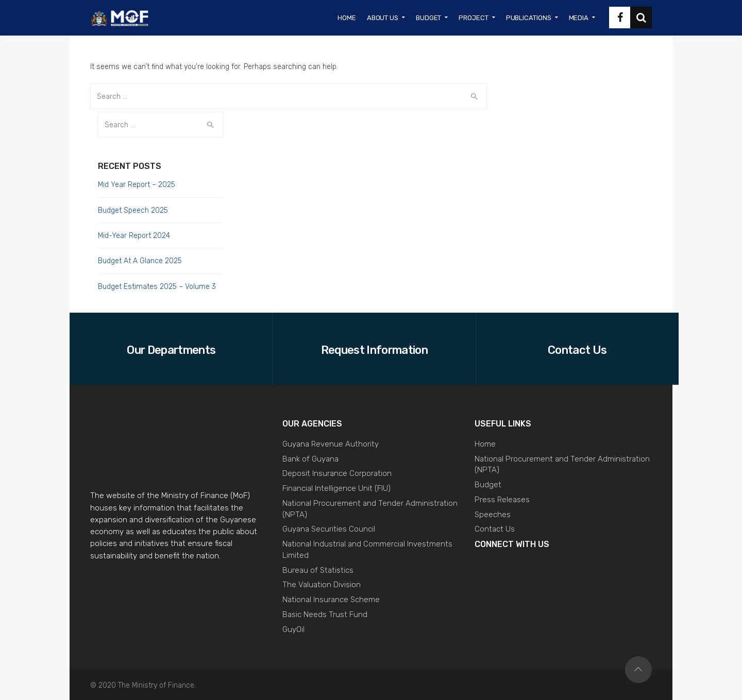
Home (485, 444)
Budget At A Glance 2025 (140, 261)
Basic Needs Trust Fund (325, 614)
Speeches (493, 515)
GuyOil (293, 629)
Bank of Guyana (310, 459)
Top (638, 670)
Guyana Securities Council (329, 529)
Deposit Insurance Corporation (337, 473)
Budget (488, 485)
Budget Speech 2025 (133, 210)
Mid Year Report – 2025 (137, 185)
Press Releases (502, 500)
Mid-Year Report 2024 (134, 236)
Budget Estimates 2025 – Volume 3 (157, 287)
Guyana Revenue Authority (331, 444)
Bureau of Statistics (318, 570)
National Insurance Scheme (331, 600)
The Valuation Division (322, 585)
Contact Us (495, 529)
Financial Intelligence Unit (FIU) (336, 488)
